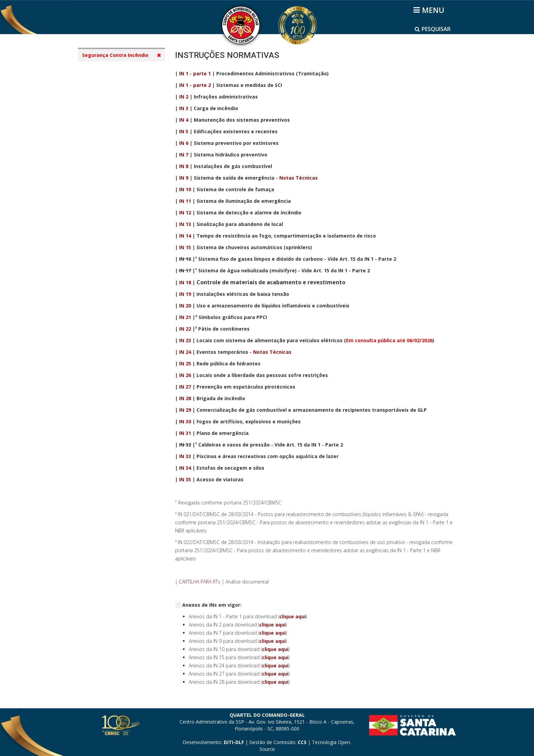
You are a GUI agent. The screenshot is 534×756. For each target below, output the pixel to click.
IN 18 (185, 282)
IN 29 (185, 410)
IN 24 (185, 352)
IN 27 (185, 387)
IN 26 (185, 375)
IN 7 (184, 155)
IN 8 (184, 166)
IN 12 (185, 213)
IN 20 (185, 306)
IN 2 (184, 97)
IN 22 (185, 329)
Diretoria (100, 108)
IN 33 (185, 456)
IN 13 (185, 224)
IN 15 (185, 247)
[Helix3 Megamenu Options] (430, 10)
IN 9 (184, 178)
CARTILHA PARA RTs (200, 582)
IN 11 (185, 201)
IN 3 (184, 108)
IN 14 (185, 236)
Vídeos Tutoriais (108, 160)
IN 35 (185, 479)
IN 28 (185, 398)
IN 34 (185, 468)
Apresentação (105, 82)
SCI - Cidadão (105, 69)
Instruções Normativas (116, 134)
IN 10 (185, 189)
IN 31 (185, 433)
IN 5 (184, 131)
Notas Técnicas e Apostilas (121, 147)
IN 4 (184, 120)
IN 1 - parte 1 (195, 73)
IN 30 (185, 421)
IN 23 (185, 340)
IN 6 (184, 143)
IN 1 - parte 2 (195, 85)
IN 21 (185, 317)
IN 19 (185, 294)
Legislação (101, 121)
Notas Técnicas (299, 178)
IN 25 (185, 364)
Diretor (97, 95)
